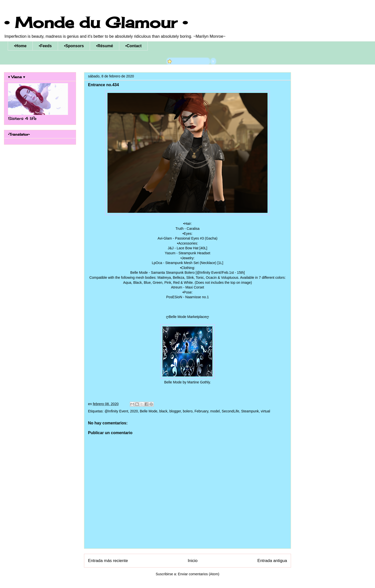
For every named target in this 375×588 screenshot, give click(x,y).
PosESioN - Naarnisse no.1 (187, 297)
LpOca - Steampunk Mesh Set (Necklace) (184, 263)
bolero (188, 411)
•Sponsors (74, 46)
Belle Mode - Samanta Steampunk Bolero (162, 273)
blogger (175, 411)
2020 (134, 411)
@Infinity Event (116, 411)
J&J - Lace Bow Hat (183, 248)
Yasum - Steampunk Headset (187, 253)
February (201, 411)
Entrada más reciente (108, 561)
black (163, 411)
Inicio (193, 561)
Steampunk (250, 411)
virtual (265, 411)
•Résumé (104, 46)
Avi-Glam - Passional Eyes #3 (181, 238)
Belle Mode (148, 411)
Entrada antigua (272, 561)
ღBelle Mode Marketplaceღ (187, 317)
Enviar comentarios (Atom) (198, 574)
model (215, 411)
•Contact (133, 46)
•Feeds (45, 46)
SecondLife (230, 411)
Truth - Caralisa (187, 229)
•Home (20, 46)
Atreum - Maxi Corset (187, 287)
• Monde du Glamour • (96, 22)
